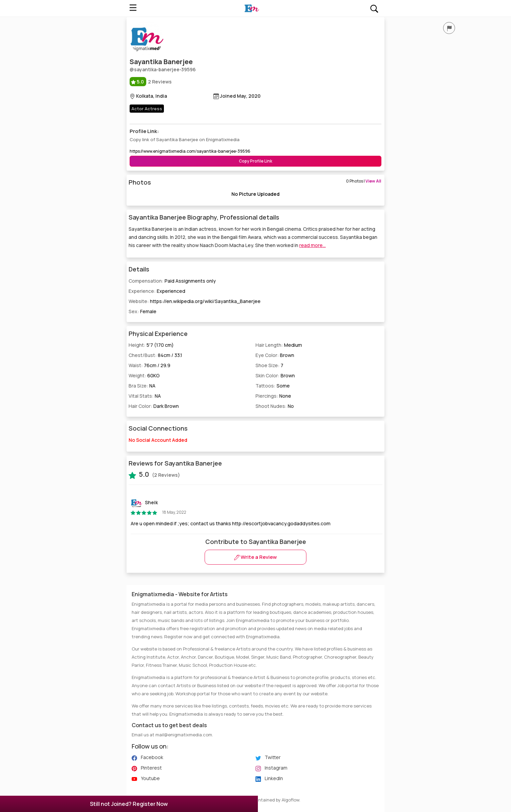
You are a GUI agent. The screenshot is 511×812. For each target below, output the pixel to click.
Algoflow (290, 800)
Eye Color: (275, 355)
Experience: (157, 291)
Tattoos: (273, 386)
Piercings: (273, 396)
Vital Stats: (145, 396)
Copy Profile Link (255, 161)
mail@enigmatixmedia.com (184, 735)
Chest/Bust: (155, 355)
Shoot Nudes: (275, 406)
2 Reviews (151, 82)
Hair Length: (279, 345)
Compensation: (172, 281)
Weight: (144, 375)
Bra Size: (142, 386)
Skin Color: (275, 375)
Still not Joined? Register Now (129, 804)
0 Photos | (364, 181)
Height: (151, 345)
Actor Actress (147, 109)
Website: (195, 301)
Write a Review (255, 557)
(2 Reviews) (154, 474)
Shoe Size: (269, 365)
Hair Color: (154, 406)
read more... (313, 245)
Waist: (149, 365)
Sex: (143, 311)
